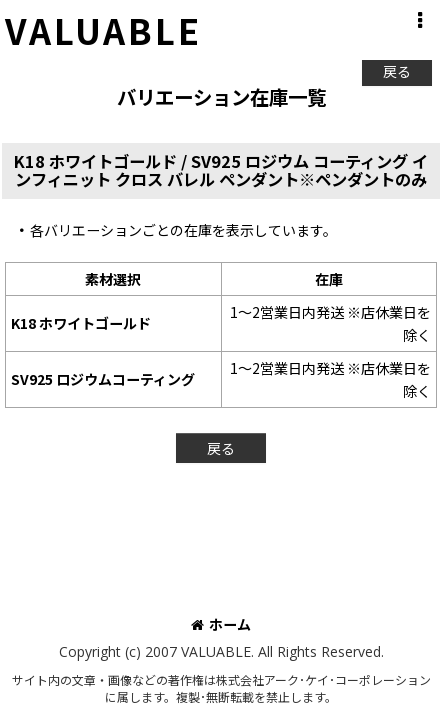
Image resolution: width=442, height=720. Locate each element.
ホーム (221, 624)
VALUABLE (103, 30)
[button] (419, 21)
